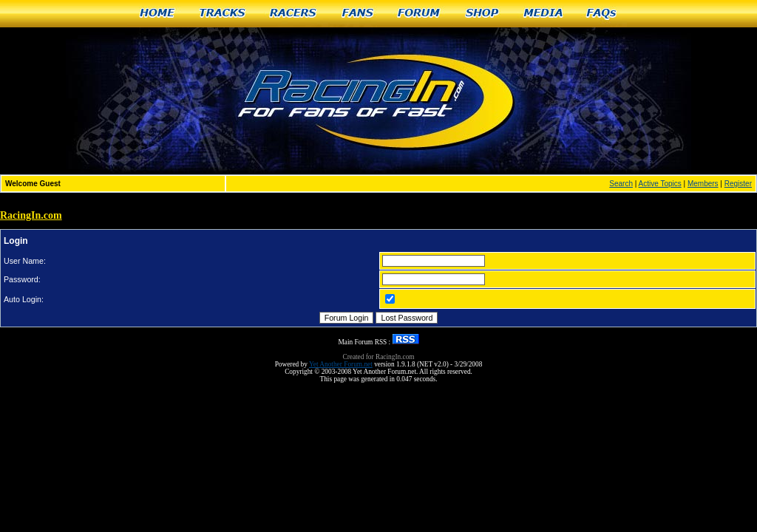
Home (157, 14)
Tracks (223, 14)
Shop (482, 14)
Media (543, 14)
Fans (358, 14)
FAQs (602, 14)
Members (703, 184)
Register (738, 184)
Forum (420, 14)
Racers (294, 14)
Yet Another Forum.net (341, 364)
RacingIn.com (31, 215)
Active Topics (660, 184)
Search (621, 184)
